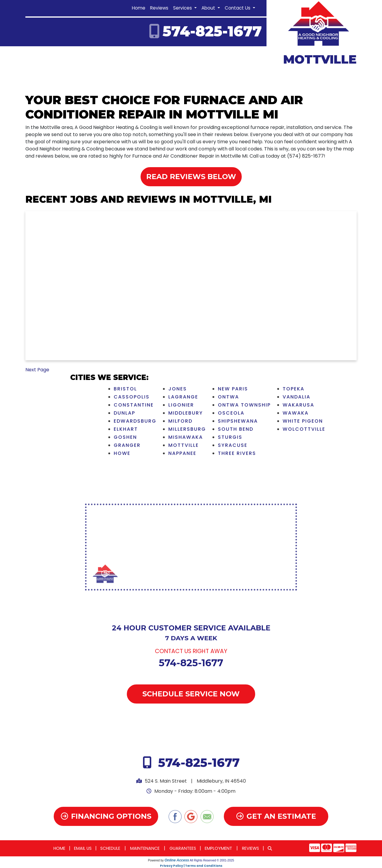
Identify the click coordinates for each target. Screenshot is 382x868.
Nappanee (182, 453)
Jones (178, 389)
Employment (218, 848)
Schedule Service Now (191, 694)
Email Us (83, 848)
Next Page (37, 370)
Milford (180, 421)
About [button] (209, 8)
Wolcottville (304, 429)
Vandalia (296, 397)
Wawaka (296, 413)
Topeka (294, 389)
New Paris (233, 389)
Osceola (231, 413)
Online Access (177, 860)
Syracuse (233, 445)
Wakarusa (298, 405)
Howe (122, 453)
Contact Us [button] (238, 8)
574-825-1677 (212, 31)
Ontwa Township (244, 405)
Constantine (134, 405)
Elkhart (126, 429)
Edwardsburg (135, 421)
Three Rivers (237, 453)
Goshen (125, 437)
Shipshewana (238, 421)
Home (139, 8)
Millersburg (187, 429)
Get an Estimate (276, 816)
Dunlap (124, 413)
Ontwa (228, 397)
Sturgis (230, 437)
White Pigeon (303, 421)
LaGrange (183, 397)
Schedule (110, 848)
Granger (127, 445)
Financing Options (106, 816)
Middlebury (186, 413)
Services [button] (183, 8)
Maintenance (145, 848)
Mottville (184, 445)
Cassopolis (132, 397)
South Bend (236, 429)
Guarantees (183, 848)
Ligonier (181, 405)
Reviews (159, 8)
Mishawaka (186, 437)
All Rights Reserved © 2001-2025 (212, 860)
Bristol (125, 389)
